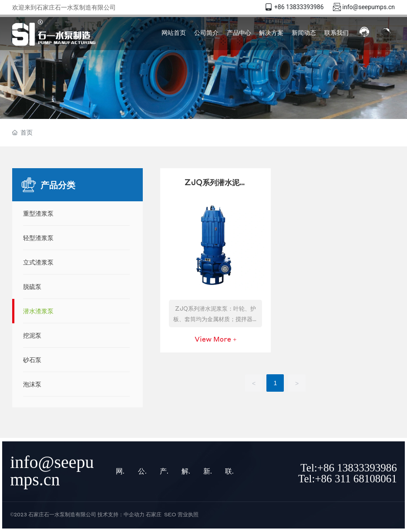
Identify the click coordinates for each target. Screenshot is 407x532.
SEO (170, 514)
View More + (215, 339)
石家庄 (154, 514)
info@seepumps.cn (369, 7)
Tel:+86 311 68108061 (348, 479)
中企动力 (134, 514)
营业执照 (188, 514)
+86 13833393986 (299, 7)
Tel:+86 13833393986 (349, 468)
